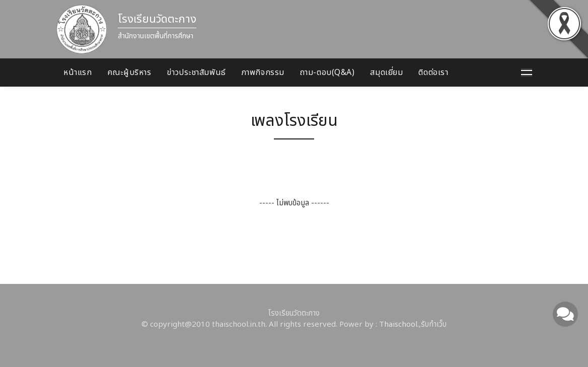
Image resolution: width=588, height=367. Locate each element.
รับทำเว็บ (434, 324)
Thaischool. (399, 324)
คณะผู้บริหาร (129, 72)
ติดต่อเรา (433, 72)
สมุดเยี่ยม (386, 72)
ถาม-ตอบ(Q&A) (327, 72)
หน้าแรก (78, 72)
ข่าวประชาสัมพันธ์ (196, 72)
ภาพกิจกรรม (263, 72)
